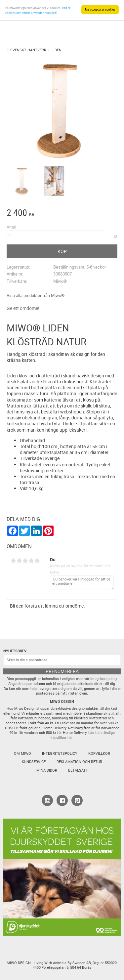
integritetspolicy (103, 679)
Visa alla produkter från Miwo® (36, 296)
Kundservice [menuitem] (34, 762)
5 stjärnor (37, 561)
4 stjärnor (31, 561)
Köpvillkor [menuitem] (99, 753)
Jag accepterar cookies (100, 9)
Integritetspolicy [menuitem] (60, 753)
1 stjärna (13, 561)
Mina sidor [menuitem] (47, 770)
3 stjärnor (25, 561)
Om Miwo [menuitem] (22, 753)
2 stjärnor (19, 561)
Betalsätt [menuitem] (78, 770)
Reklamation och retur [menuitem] (79, 762)
